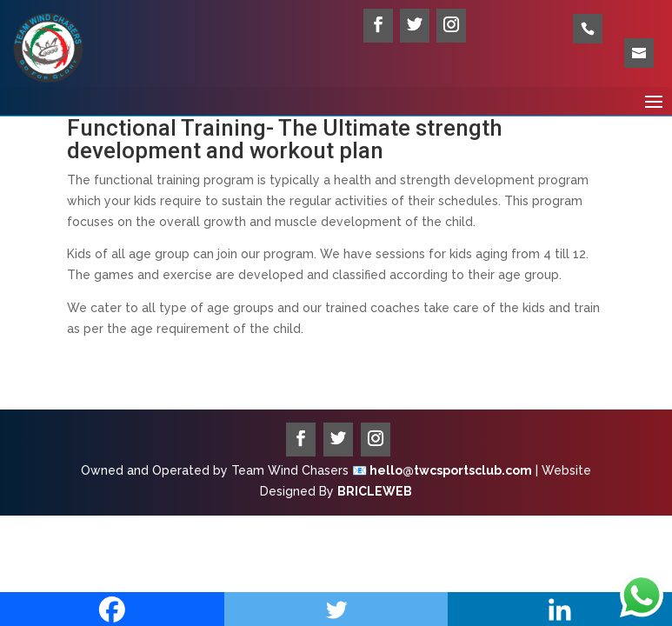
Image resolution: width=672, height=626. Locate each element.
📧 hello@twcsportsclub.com (442, 470)
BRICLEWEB (375, 491)
